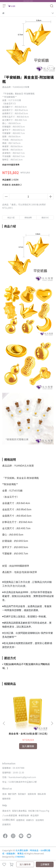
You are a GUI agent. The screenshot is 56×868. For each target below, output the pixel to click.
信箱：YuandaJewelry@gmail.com (19, 777)
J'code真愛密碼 (10, 815)
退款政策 (32, 794)
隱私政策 (42, 794)
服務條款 (6, 799)
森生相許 (35, 815)
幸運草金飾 (24, 815)
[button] (52, 723)
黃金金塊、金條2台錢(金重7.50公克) (28, 734)
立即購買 (45, 864)
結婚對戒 (20, 820)
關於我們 (12, 794)
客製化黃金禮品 (19, 811)
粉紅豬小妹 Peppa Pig (39, 811)
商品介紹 (11, 217)
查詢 (4, 794)
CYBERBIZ (20, 857)
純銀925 (30, 820)
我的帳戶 (22, 794)
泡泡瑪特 (40, 820)
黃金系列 (6, 811)
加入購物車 (25, 864)
